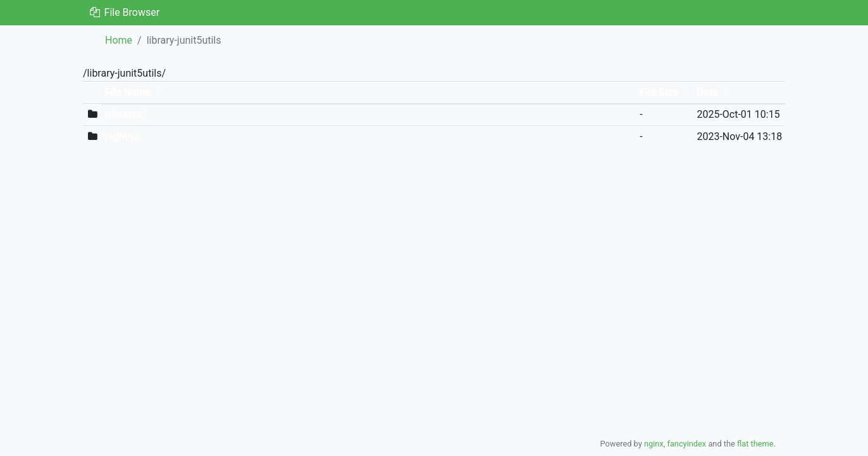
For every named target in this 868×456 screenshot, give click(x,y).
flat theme (755, 444)
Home (119, 40)
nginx (654, 444)
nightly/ (122, 136)
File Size (659, 92)
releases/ (126, 114)
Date (707, 92)
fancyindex (686, 444)
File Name (128, 92)
